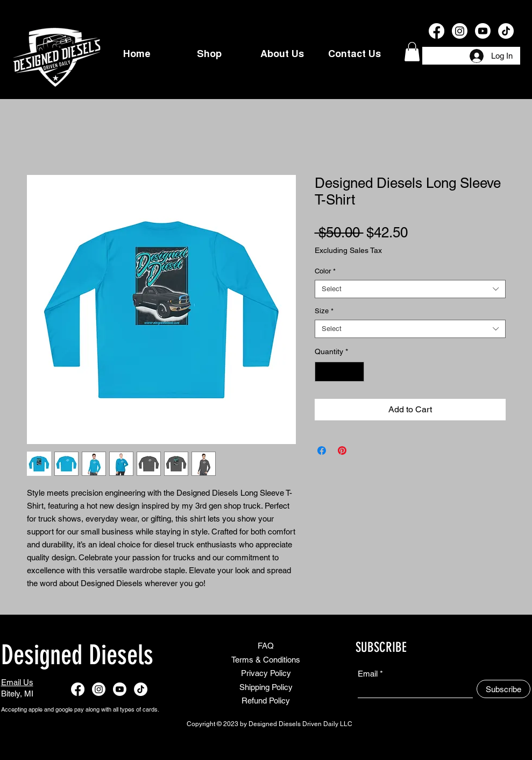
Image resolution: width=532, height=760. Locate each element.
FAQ (266, 646)
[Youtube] (483, 31)
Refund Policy (266, 701)
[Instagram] (460, 31)
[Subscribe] (503, 689)
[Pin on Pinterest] (342, 451)
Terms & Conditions (266, 660)
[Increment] (356, 372)
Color (325, 271)
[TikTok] (506, 31)
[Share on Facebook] (322, 451)
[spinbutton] (339, 372)
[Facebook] (437, 31)
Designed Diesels (77, 655)
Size (324, 311)
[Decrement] (323, 372)
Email (368, 674)
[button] (412, 52)
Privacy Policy (266, 673)
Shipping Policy (266, 687)
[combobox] (410, 289)
